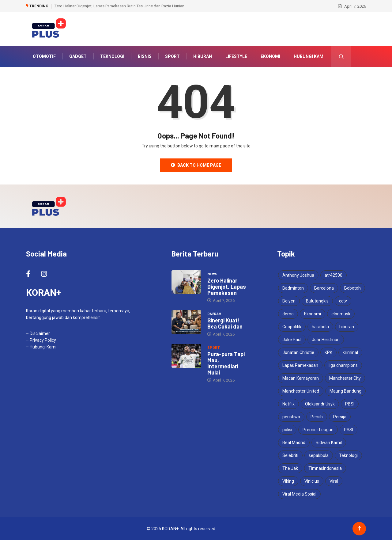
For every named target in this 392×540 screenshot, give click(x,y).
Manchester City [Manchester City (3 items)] (345, 378)
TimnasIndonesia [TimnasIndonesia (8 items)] (325, 468)
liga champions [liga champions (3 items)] (343, 365)
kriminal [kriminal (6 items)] (350, 352)
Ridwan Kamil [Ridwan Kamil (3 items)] (329, 443)
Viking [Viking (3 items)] (288, 481)
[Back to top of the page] (359, 529)
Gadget (78, 56)
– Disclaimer (38, 333)
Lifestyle (236, 56)
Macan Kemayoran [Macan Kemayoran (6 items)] (301, 378)
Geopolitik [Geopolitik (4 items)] (292, 327)
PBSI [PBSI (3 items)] (350, 404)
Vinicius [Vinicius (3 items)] (312, 481)
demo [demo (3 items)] (288, 314)
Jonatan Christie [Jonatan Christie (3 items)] (298, 352)
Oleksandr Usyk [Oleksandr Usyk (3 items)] (320, 404)
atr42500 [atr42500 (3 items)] (334, 275)
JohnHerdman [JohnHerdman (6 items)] (326, 340)
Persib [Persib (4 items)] (317, 417)
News (213, 274)
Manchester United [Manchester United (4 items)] (301, 391)
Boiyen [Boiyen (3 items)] (289, 301)
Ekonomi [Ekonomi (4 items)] (313, 314)
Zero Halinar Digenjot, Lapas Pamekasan (227, 287)
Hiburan (203, 56)
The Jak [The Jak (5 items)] (290, 468)
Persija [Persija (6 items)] (340, 417)
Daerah (214, 314)
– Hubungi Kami (41, 347)
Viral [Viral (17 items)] (334, 481)
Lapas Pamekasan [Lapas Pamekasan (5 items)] (300, 365)
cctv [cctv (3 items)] (343, 301)
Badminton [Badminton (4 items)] (293, 288)
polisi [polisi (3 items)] (287, 430)
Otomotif (44, 56)
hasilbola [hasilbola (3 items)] (320, 327)
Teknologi (112, 56)
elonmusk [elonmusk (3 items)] (341, 314)
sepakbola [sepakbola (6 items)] (319, 455)
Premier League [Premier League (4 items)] (318, 430)
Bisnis (145, 56)
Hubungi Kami (309, 56)
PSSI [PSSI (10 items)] (349, 430)
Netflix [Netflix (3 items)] (288, 404)
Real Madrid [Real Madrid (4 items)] (294, 443)
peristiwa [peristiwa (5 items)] (291, 417)
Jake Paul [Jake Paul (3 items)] (292, 340)
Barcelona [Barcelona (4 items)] (324, 288)
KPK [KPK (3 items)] (328, 352)
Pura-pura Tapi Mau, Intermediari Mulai (226, 363)
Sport (172, 56)
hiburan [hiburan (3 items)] (347, 327)
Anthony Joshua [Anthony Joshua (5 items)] (298, 275)
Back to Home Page (196, 165)
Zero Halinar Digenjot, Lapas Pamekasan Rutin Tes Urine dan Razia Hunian (119, 6)
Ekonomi (270, 56)
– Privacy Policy (41, 340)
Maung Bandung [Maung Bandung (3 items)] (345, 391)
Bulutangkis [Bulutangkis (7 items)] (317, 301)
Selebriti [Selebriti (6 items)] (290, 455)
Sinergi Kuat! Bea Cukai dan (225, 323)
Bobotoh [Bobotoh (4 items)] (352, 288)
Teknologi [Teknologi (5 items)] (348, 455)
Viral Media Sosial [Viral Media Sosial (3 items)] (299, 494)
